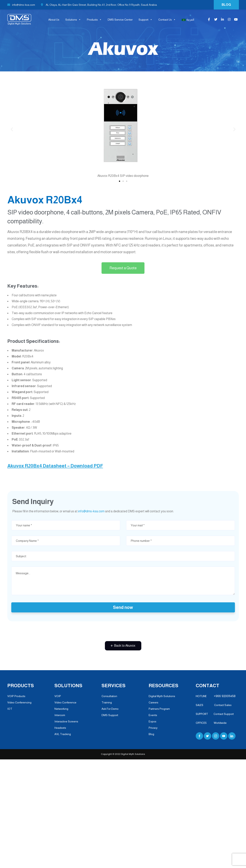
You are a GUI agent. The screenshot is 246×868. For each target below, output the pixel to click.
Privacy (153, 728)
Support (145, 20)
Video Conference (65, 702)
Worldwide (220, 723)
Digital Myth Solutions (162, 696)
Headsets (60, 728)
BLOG (226, 5)
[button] (120, 181)
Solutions (73, 20)
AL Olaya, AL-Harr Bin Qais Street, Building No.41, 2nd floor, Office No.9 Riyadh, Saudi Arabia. (99, 5)
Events (153, 715)
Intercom (60, 715)
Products (94, 20)
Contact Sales (221, 705)
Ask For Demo (110, 709)
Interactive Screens (66, 721)
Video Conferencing (19, 702)
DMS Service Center (120, 20)
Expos (152, 721)
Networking (61, 709)
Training (107, 702)
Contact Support (224, 714)
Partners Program (159, 709)
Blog (151, 734)
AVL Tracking (63, 734)
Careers (153, 702)
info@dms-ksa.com (21, 5)
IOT (10, 709)
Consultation (109, 696)
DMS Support (110, 715)
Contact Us (167, 20)
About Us (54, 20)
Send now (123, 607)
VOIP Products (16, 696)
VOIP (58, 696)
